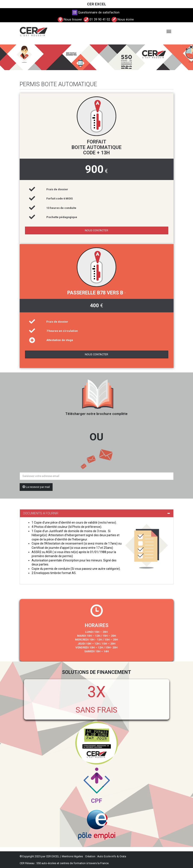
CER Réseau (27, 863)
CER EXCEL (97, 4)
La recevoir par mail (36, 487)
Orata (123, 856)
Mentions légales (72, 856)
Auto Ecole (104, 856)
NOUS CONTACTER (96, 230)
